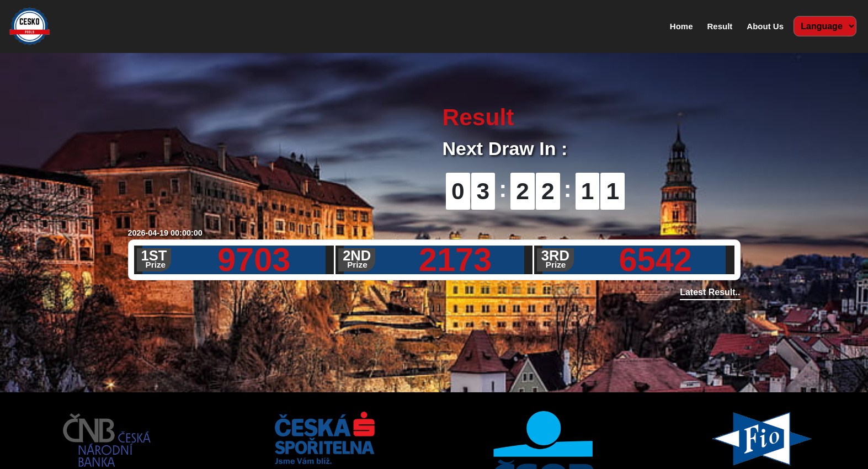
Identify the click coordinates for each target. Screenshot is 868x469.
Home (684, 25)
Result (720, 26)
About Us (765, 26)
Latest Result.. (710, 292)
